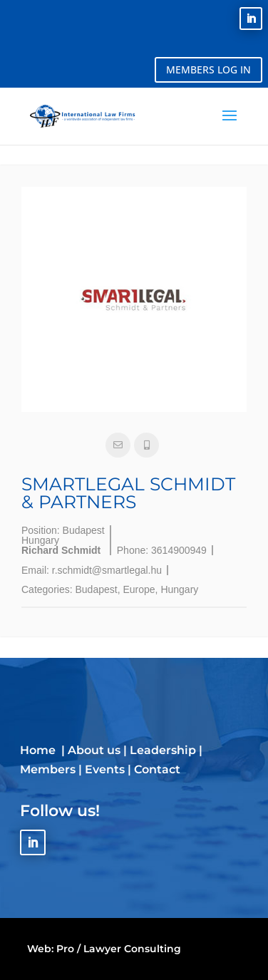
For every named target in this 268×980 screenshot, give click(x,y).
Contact (157, 769)
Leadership (163, 750)
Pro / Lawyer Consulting (119, 949)
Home (39, 750)
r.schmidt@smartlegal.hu (107, 570)
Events (105, 769)
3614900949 (179, 550)
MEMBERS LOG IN (208, 69)
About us (94, 750)
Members (48, 769)
